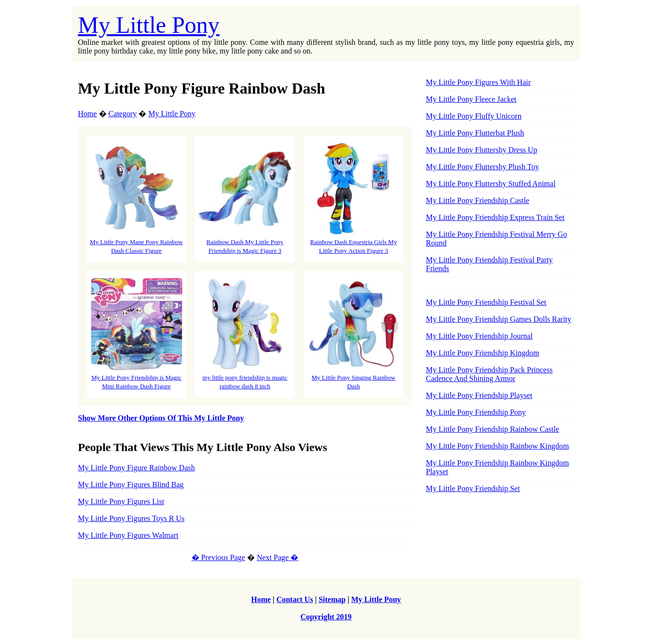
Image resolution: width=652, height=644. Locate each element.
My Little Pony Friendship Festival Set (486, 302)
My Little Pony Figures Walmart (128, 535)
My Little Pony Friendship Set (473, 488)
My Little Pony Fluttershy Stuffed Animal (491, 184)
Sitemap (332, 599)
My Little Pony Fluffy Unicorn (473, 116)
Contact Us (295, 599)
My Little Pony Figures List (121, 501)
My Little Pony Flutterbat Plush (475, 133)
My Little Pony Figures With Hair (478, 82)
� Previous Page (218, 557)
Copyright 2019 (326, 617)
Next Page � (277, 557)
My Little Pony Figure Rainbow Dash (137, 468)
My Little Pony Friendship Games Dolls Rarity (498, 319)
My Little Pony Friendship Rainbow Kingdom (497, 446)
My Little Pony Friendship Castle (477, 200)
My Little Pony (149, 25)
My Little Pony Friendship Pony (476, 412)
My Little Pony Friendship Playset (479, 395)
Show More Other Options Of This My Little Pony (161, 418)
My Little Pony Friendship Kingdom (482, 353)
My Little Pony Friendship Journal (479, 336)
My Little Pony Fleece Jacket (471, 99)
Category (123, 114)
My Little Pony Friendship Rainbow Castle (492, 429)
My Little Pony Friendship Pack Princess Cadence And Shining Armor (489, 374)
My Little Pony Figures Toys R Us (132, 518)
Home (88, 114)
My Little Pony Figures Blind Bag (131, 485)
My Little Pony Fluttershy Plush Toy (482, 167)
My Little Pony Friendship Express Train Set (495, 217)
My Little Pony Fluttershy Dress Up (481, 150)
